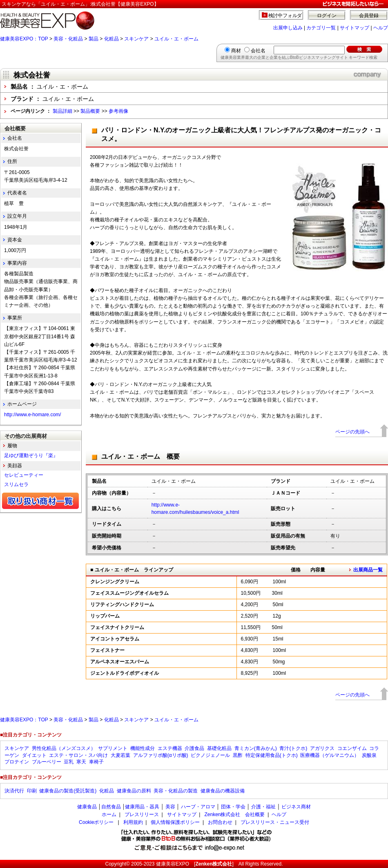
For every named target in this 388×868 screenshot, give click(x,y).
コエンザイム (352, 748)
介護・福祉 (263, 807)
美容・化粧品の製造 (176, 791)
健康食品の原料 (134, 791)
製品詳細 (62, 111)
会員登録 (369, 16)
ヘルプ (381, 28)
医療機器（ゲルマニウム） (330, 755)
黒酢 (238, 755)
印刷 (32, 791)
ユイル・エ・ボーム (176, 39)
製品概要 (90, 111)
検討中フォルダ (285, 16)
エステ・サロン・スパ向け (78, 755)
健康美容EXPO (173, 864)
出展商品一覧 (368, 570)
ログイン (327, 16)
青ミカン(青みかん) (256, 748)
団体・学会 (233, 807)
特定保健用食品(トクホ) (272, 755)
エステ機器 (170, 748)
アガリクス (322, 748)
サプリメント (113, 748)
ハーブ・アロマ (198, 807)
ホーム (109, 814)
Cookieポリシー (96, 822)
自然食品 (111, 807)
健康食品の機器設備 (223, 791)
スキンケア (136, 39)
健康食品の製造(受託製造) (68, 791)
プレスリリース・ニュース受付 (275, 822)
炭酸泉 (369, 755)
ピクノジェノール (210, 755)
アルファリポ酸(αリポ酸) (161, 755)
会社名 (258, 51)
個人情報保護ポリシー (175, 822)
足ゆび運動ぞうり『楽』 (31, 455)
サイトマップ (355, 28)
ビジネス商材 (296, 807)
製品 (94, 39)
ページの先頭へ (352, 432)
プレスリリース (142, 814)
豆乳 (69, 762)
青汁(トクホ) (293, 748)
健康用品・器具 (142, 807)
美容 (170, 807)
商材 (236, 51)
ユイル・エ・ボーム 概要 (140, 456)
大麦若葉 (120, 755)
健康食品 (87, 807)
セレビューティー (24, 475)
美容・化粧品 (68, 39)
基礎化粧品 (219, 748)
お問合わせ (220, 822)
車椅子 (96, 762)
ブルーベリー (47, 762)
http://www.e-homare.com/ (32, 415)
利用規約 (133, 822)
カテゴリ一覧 (321, 28)
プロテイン (17, 762)
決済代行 (14, 791)
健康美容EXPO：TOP (24, 39)
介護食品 (194, 748)
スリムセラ (16, 484)
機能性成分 (143, 748)
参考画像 (118, 111)
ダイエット (34, 755)
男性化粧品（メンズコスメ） (64, 748)
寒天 (81, 762)
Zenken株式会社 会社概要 (234, 814)
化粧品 (111, 39)
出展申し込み (288, 28)
